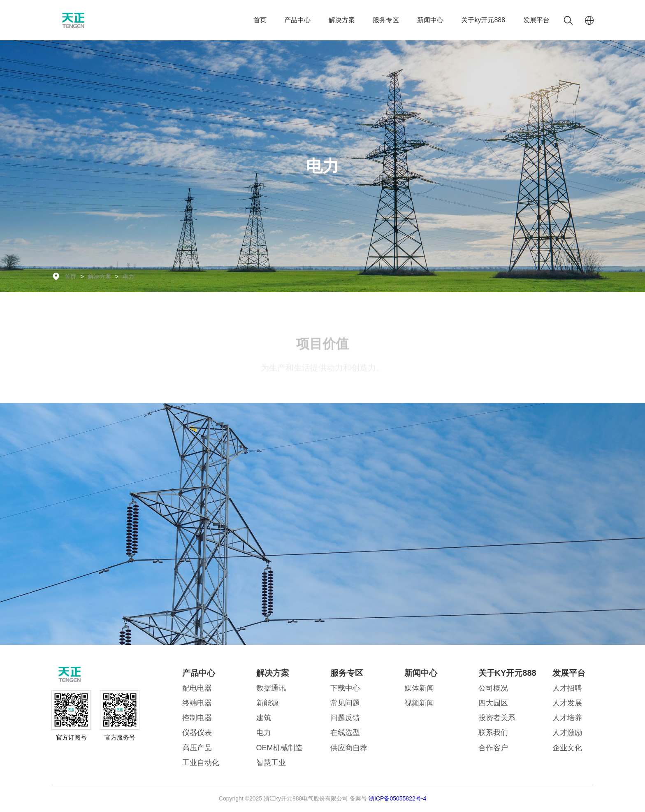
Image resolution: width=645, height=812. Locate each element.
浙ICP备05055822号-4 (397, 798)
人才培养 (567, 718)
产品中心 (297, 20)
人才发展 (567, 703)
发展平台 (536, 20)
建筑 (264, 718)
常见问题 (345, 703)
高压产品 (197, 748)
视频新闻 (419, 703)
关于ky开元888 (483, 20)
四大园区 (493, 703)
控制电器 (197, 718)
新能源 (267, 703)
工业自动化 (201, 763)
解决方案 (342, 20)
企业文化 (567, 748)
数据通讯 (271, 688)
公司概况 (493, 688)
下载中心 (345, 688)
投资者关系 (497, 718)
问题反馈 (345, 718)
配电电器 (197, 688)
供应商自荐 (349, 748)
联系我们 (493, 733)
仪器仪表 (197, 733)
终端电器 (197, 703)
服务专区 (386, 20)
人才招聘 (567, 688)
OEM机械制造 (280, 748)
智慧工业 (271, 763)
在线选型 (345, 733)
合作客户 (493, 748)
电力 (128, 277)
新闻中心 (430, 20)
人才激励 (567, 733)
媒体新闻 (419, 688)
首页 (260, 20)
